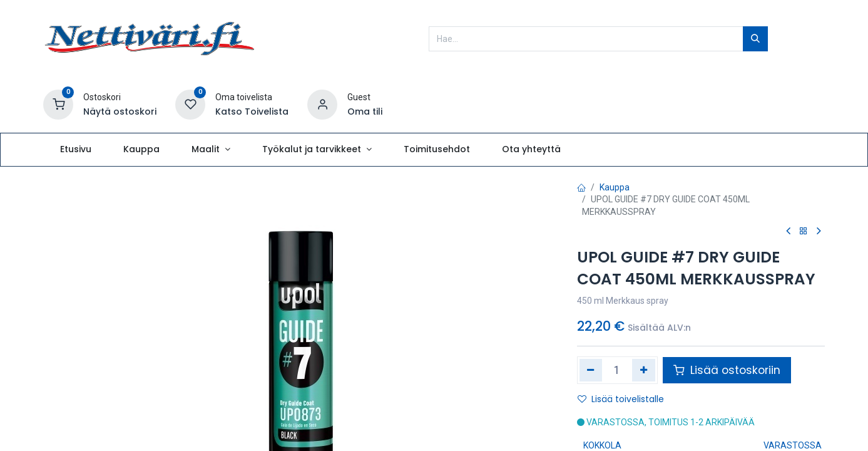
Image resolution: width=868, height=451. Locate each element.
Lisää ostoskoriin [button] (727, 370)
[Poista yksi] (591, 370)
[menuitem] (75, 150)
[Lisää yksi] (644, 370)
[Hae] (755, 39)
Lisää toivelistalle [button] (621, 399)
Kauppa (615, 187)
